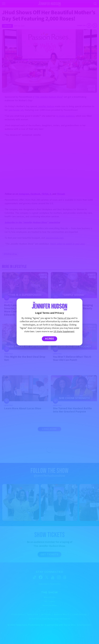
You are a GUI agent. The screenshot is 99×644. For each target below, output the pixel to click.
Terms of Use (64, 318)
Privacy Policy (61, 325)
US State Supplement (64, 332)
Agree (50, 339)
